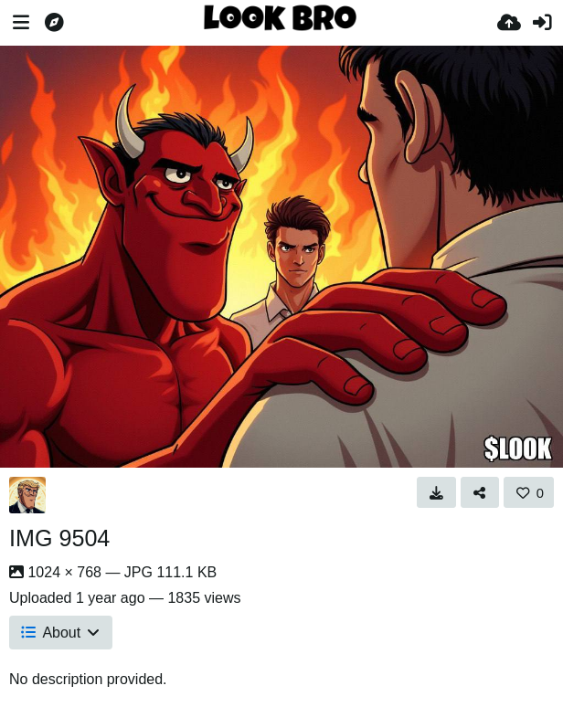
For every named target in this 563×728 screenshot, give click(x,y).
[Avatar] (27, 495)
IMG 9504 (59, 538)
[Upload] (509, 23)
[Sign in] (542, 23)
